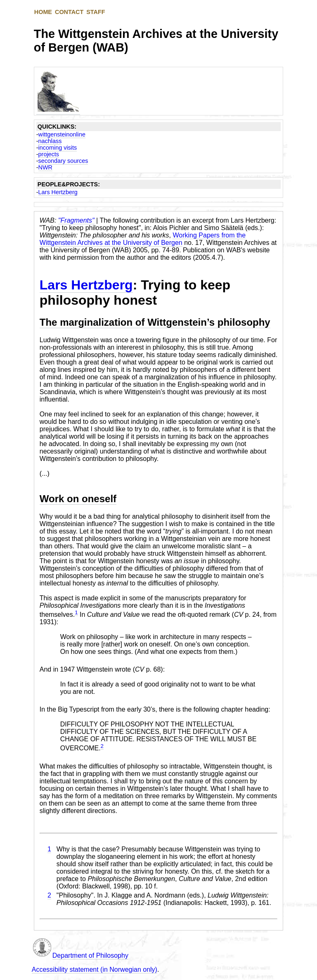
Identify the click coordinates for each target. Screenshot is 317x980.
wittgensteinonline (62, 134)
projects (49, 154)
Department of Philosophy (90, 955)
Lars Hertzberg (58, 192)
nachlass (50, 141)
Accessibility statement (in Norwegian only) (95, 969)
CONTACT (69, 12)
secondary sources (63, 161)
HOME (43, 12)
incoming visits (58, 148)
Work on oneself (78, 499)
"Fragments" (76, 220)
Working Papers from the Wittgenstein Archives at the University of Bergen (143, 239)
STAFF (96, 12)
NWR (45, 167)
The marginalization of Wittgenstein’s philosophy (155, 322)
